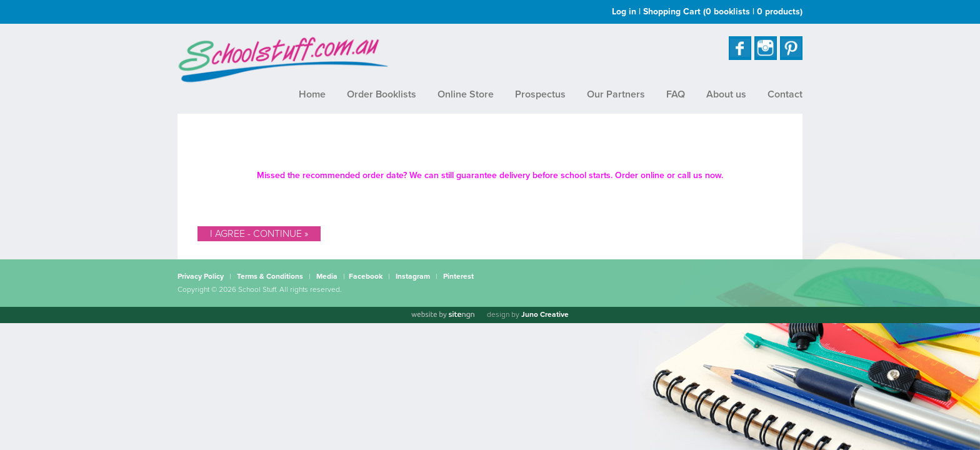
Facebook (366, 276)
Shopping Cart (723, 12)
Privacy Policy (201, 276)
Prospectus (540, 94)
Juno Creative (545, 314)
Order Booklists (382, 94)
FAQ (676, 94)
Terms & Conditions (270, 276)
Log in (624, 12)
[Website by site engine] (442, 315)
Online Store (466, 94)
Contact (785, 94)
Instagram (413, 276)
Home (312, 94)
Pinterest (458, 276)
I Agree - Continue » (259, 234)
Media (327, 276)
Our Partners (616, 94)
